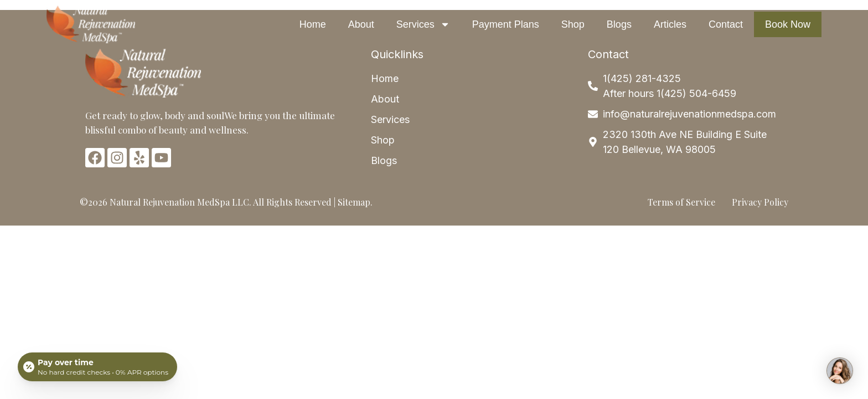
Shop (573, 24)
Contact (726, 24)
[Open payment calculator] (97, 367)
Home (313, 24)
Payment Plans (506, 24)
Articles (670, 24)
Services (423, 24)
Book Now (788, 24)
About (361, 24)
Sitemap (354, 202)
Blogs (619, 24)
